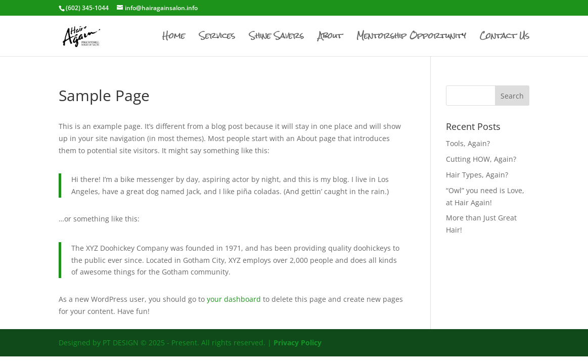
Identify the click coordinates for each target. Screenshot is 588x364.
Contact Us (505, 38)
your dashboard (234, 299)
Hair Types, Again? (477, 175)
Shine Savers (277, 38)
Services (217, 38)
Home (174, 38)
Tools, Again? (468, 143)
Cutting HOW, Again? (481, 159)
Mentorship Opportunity (411, 38)
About (330, 38)
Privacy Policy (298, 343)
